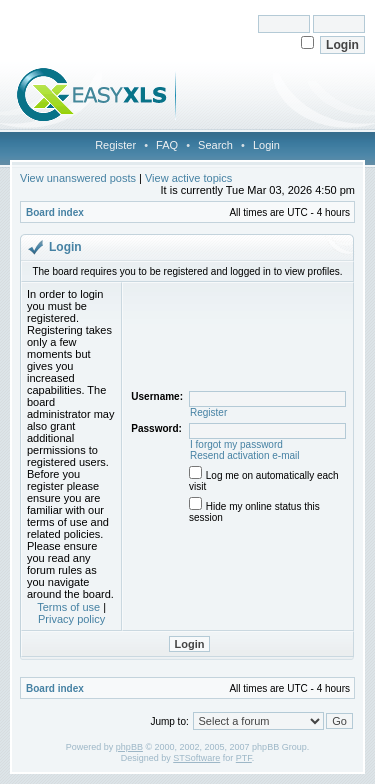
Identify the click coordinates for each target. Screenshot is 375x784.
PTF (244, 758)
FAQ (167, 145)
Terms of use (68, 607)
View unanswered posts (78, 178)
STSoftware (196, 758)
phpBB (129, 747)
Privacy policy (71, 619)
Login (266, 145)
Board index (55, 212)
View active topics (188, 178)
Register (115, 145)
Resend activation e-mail (245, 455)
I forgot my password (236, 444)
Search (215, 145)
